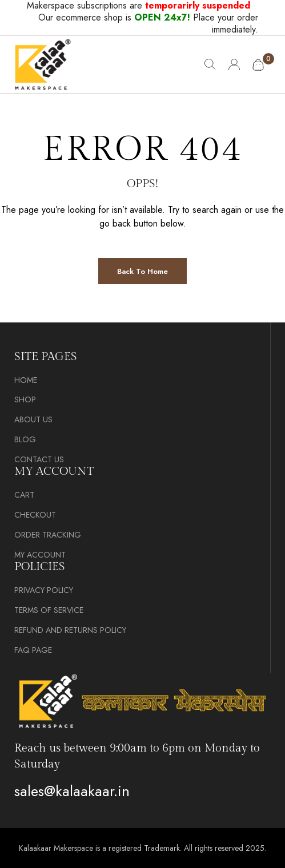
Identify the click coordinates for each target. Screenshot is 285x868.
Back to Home (142, 271)
